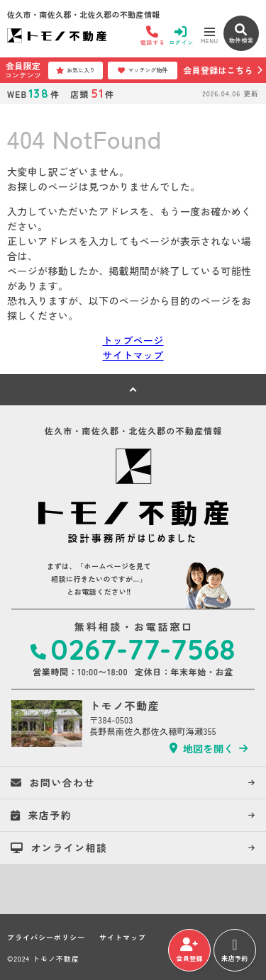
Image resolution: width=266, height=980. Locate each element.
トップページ (133, 340)
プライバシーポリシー (46, 937)
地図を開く (202, 748)
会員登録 (189, 950)
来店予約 (234, 950)
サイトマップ (133, 355)
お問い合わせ (53, 782)
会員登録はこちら (218, 70)
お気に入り (76, 70)
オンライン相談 (59, 847)
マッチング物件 (143, 70)
